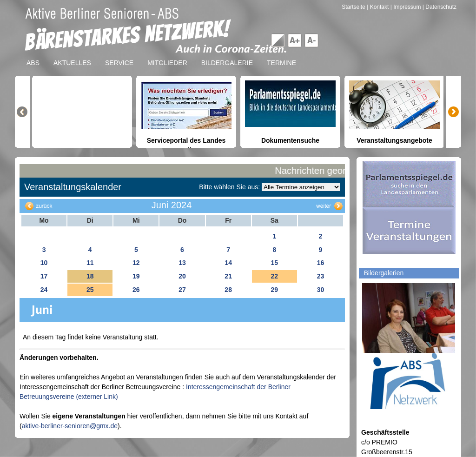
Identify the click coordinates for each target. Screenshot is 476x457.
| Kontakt (378, 7)
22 (274, 276)
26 (136, 290)
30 (321, 290)
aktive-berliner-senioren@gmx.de (70, 426)
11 (90, 263)
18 (90, 276)
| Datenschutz (440, 7)
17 (44, 276)
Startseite (354, 7)
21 (228, 276)
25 (90, 290)
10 (44, 263)
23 (321, 276)
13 (182, 263)
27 (182, 290)
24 (44, 290)
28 (228, 290)
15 (274, 263)
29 (274, 290)
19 (136, 276)
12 (136, 263)
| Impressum (406, 7)
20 (182, 276)
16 (321, 263)
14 (228, 263)
